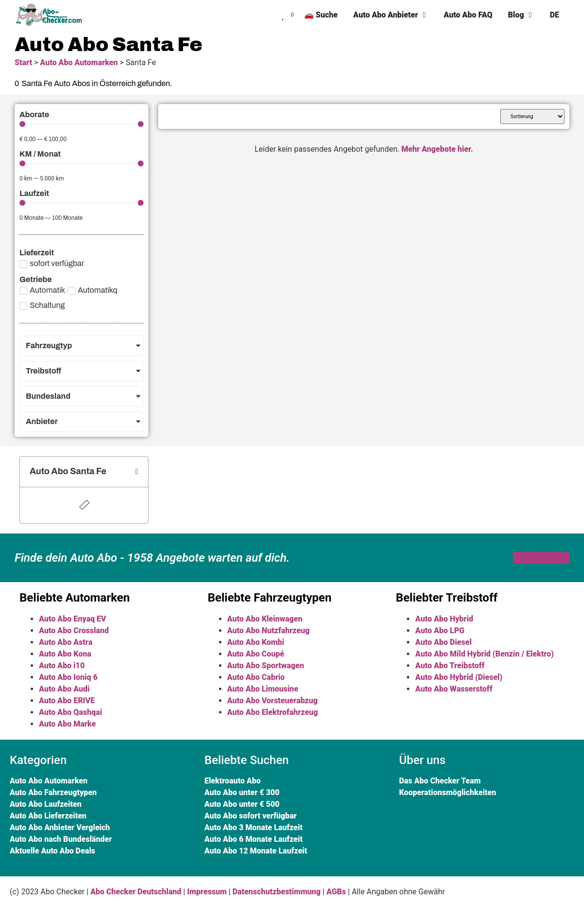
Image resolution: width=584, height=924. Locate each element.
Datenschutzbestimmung (277, 892)
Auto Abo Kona (65, 654)
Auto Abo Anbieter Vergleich (60, 827)
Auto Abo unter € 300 (242, 792)
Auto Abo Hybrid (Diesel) (459, 677)
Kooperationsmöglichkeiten (447, 792)
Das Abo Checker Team (440, 781)
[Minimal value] (82, 124)
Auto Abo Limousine (263, 689)
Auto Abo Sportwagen (266, 666)
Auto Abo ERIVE (67, 701)
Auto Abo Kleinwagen (265, 619)
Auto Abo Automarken (79, 62)
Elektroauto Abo (233, 781)
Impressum (207, 892)
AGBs (336, 892)
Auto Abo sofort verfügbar (251, 816)
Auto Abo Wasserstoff (454, 689)
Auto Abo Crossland (74, 631)
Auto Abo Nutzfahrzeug (268, 631)
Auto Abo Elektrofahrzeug (273, 712)
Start (23, 62)
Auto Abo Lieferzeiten (48, 816)
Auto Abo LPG (440, 631)
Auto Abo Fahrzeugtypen (53, 792)
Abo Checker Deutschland (136, 892)
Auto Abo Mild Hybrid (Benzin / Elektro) (484, 654)
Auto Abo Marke (67, 724)
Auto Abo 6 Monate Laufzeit (254, 839)
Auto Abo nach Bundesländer (61, 839)
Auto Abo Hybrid (444, 619)
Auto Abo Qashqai (71, 712)
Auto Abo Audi (64, 689)
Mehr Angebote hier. (437, 149)
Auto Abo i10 (62, 666)
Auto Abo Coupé (256, 654)
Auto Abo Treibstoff (450, 666)
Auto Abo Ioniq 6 (68, 677)
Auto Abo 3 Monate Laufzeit (254, 827)
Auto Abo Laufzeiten (46, 804)
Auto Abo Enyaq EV (73, 619)
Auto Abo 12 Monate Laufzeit (256, 851)
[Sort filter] (532, 116)
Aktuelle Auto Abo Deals (53, 851)
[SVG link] (51, 15)
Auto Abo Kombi (256, 642)
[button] (137, 472)
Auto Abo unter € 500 (242, 804)
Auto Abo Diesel (443, 642)
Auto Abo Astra (66, 642)
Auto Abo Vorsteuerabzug (273, 701)
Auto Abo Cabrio (256, 677)
